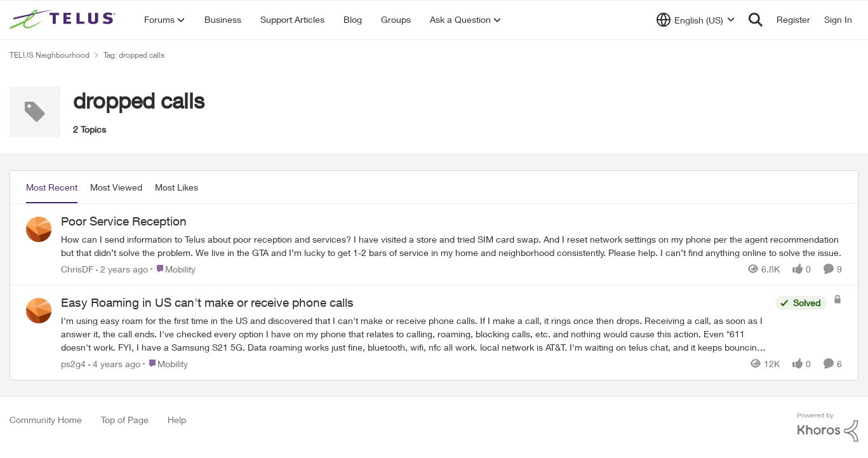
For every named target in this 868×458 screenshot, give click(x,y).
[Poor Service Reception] (451, 245)
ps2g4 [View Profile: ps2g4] (73, 364)
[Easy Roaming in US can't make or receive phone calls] (415, 334)
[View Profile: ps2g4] (39, 311)
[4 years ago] (114, 364)
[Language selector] (696, 20)
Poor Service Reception (124, 221)
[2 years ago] (122, 268)
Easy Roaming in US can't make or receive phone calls (207, 302)
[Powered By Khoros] (828, 428)
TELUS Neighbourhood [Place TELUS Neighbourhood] (50, 55)
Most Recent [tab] (52, 187)
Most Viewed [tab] (116, 187)
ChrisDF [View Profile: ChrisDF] (77, 268)
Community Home (46, 420)
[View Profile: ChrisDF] (39, 229)
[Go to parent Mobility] (173, 268)
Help (177, 420)
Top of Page (125, 420)
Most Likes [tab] (177, 187)
